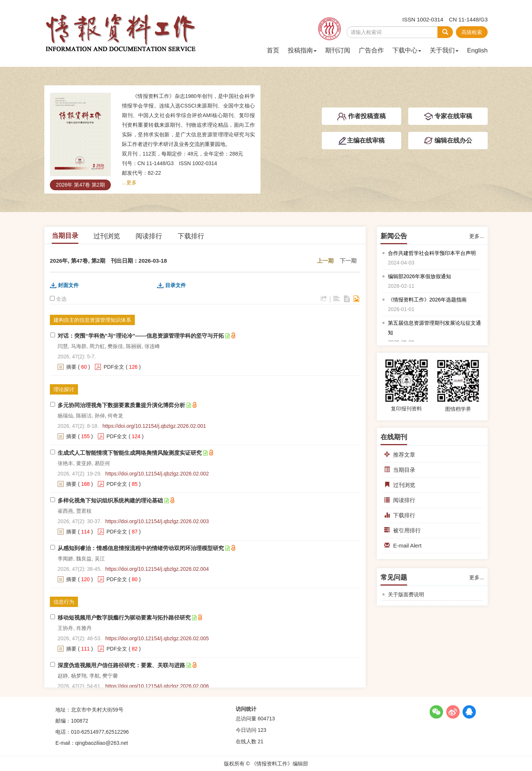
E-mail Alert (403, 545)
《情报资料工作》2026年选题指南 (427, 300)
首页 (273, 50)
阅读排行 (149, 236)
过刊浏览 (107, 236)
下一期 (348, 261)
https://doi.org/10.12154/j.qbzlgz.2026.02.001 (154, 426)
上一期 (325, 261)
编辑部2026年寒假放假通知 (420, 276)
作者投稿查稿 (362, 117)
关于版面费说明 (406, 594)
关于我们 (444, 50)
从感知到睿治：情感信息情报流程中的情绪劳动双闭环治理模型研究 (141, 548)
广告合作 (371, 50)
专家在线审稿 (448, 117)
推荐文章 (400, 455)
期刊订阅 (338, 50)
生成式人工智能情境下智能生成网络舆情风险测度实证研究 (130, 453)
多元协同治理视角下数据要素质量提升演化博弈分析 (121, 405)
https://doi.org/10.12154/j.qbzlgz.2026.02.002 (157, 474)
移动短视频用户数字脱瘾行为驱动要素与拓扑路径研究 (124, 618)
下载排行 (191, 236)
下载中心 (407, 50)
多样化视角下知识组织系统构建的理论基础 (110, 500)
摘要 (71, 367)
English (477, 50)
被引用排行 (403, 530)
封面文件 (68, 285)
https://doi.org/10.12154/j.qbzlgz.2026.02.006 (157, 686)
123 (262, 730)
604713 (266, 719)
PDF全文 (114, 367)
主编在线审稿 (361, 141)
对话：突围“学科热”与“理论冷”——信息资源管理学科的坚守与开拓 (141, 336)
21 (260, 741)
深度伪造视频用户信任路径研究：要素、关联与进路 (121, 665)
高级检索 (472, 32)
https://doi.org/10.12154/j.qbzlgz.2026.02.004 (157, 569)
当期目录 (65, 236)
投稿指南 (302, 50)
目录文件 (175, 285)
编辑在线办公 (448, 141)
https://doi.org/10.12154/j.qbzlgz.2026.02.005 (157, 638)
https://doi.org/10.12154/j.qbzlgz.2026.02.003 (157, 521)
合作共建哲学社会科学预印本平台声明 (432, 253)
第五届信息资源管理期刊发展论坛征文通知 (434, 328)
